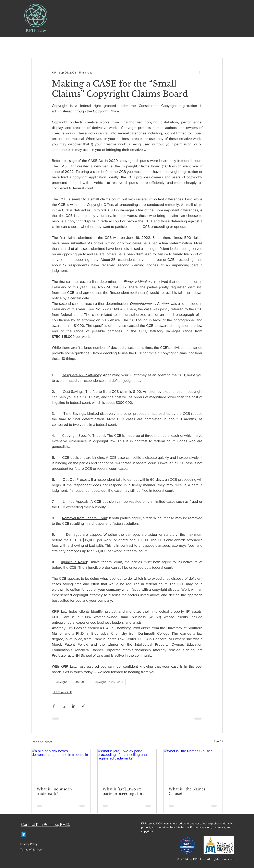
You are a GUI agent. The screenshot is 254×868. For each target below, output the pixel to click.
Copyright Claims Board (108, 682)
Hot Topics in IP (63, 692)
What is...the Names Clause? (187, 791)
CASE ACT (80, 682)
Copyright (61, 682)
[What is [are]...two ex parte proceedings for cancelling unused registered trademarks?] (127, 766)
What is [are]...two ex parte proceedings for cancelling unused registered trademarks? (124, 791)
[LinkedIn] (23, 834)
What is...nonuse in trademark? (54, 791)
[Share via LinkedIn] (74, 706)
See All (218, 741)
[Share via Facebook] (54, 706)
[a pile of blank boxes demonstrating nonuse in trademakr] (61, 766)
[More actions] (200, 72)
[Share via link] (84, 706)
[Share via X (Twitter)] (64, 706)
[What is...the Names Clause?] (193, 766)
